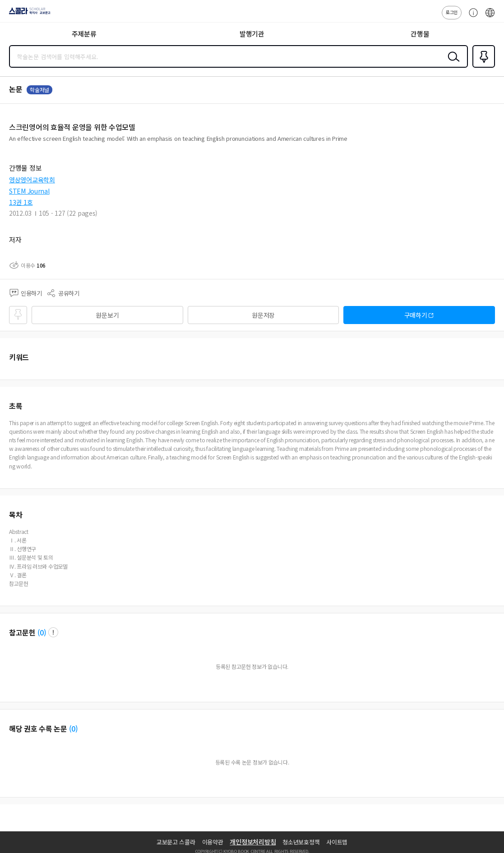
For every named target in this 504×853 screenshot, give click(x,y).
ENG (490, 17)
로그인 (452, 12)
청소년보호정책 (301, 842)
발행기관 (252, 34)
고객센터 (471, 17)
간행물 (420, 34)
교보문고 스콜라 (176, 842)
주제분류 (84, 34)
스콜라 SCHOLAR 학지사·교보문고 (27, 14)
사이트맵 (337, 842)
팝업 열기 (53, 632)
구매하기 (416, 315)
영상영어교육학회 (32, 180)
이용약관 (213, 842)
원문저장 (263, 315)
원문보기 (107, 315)
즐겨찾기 (482, 67)
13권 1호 (21, 202)
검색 (452, 64)
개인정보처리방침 (253, 842)
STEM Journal (29, 191)
